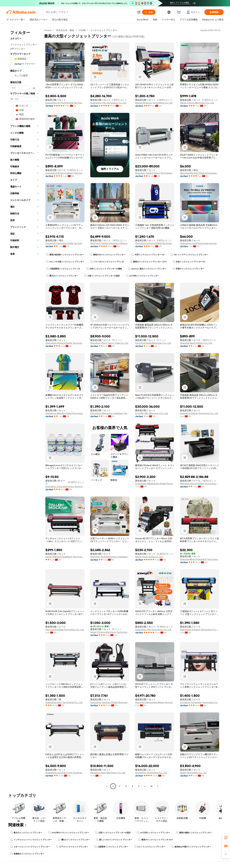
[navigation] (24, 409)
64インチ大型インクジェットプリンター (65, 262)
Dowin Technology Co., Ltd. (193, 773)
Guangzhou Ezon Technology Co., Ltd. (64, 702)
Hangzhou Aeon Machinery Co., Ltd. (108, 773)
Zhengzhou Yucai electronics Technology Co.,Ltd (65, 486)
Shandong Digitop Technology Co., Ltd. (199, 413)
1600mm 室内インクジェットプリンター (147, 269)
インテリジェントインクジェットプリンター (31, 840)
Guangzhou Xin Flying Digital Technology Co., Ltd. (65, 103)
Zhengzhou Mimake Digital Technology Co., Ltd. (65, 413)
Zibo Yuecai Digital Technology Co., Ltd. (65, 630)
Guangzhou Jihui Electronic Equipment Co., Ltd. (65, 773)
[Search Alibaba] (90, 12)
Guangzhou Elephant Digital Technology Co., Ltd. (110, 702)
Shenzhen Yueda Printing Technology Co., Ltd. (155, 173)
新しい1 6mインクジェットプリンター (114, 840)
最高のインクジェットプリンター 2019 (148, 262)
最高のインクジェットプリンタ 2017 (155, 840)
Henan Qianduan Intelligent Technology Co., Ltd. (65, 557)
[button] (139, 12)
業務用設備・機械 (65, 30)
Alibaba (48, 30)
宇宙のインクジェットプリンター (188, 269)
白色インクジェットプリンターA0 (189, 262)
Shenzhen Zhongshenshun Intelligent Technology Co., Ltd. (110, 557)
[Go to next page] (158, 786)
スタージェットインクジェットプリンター (30, 847)
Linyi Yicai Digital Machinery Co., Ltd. (153, 343)
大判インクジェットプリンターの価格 (104, 269)
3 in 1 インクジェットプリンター (150, 847)
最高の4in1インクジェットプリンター (108, 255)
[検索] (149, 12)
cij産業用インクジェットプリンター (111, 847)
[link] (226, 838)
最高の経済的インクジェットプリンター (65, 255)
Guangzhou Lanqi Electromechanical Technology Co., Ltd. (200, 243)
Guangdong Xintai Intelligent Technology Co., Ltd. (65, 173)
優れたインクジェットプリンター (74, 840)
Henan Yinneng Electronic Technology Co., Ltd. (110, 632)
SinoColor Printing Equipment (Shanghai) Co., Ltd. (110, 243)
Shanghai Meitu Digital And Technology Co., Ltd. (200, 559)
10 (151, 786)
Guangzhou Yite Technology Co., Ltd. (108, 103)
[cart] (179, 13)
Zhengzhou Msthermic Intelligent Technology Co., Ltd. (110, 413)
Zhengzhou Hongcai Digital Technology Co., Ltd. (155, 243)
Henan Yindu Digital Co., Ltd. (149, 557)
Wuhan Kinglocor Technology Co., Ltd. (154, 103)
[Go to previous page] (107, 786)
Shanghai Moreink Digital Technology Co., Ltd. (200, 173)
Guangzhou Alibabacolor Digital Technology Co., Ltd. (155, 484)
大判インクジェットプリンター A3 (148, 255)
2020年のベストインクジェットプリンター (69, 833)
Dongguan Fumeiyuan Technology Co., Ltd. (200, 702)
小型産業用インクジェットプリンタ (63, 269)
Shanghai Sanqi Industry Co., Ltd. (196, 343)
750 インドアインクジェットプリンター (189, 255)
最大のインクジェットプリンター (62, 276)
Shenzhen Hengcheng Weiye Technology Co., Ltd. (155, 702)
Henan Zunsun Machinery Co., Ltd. (197, 103)
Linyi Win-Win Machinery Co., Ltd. (152, 413)
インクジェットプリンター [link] (104, 30)
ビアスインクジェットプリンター (72, 847)
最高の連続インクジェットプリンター (194, 833)
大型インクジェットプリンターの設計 (102, 276)
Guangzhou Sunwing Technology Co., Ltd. (200, 630)
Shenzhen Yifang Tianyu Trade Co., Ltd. (109, 343)
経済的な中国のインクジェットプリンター (191, 847)
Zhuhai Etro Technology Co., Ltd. (151, 773)
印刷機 (82, 30)
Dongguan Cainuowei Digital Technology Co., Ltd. (65, 243)
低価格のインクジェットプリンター (27, 854)
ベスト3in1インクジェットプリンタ (107, 262)
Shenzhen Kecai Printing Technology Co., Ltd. (200, 484)
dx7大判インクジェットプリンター (143, 276)
